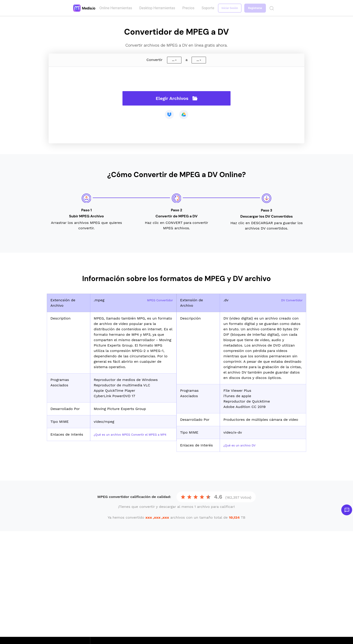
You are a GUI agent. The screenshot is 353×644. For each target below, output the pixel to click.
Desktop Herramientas (158, 8)
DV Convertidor (289, 300)
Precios (189, 8)
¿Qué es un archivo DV (243, 445)
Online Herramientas (117, 8)
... (173, 60)
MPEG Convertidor (157, 300)
